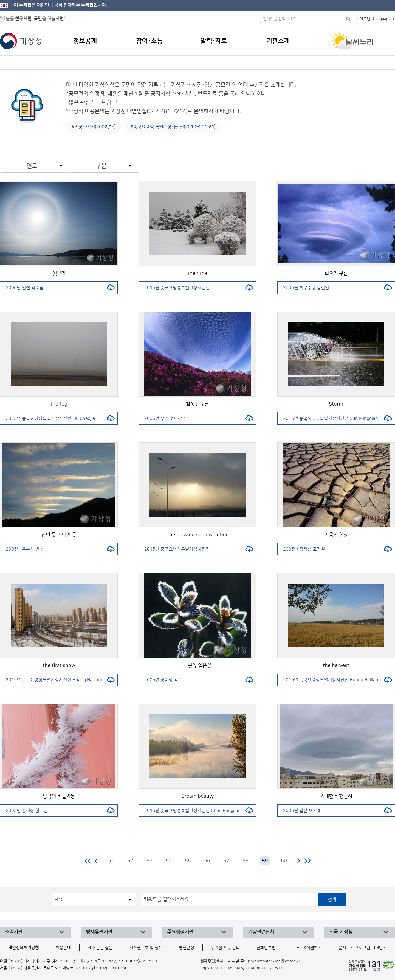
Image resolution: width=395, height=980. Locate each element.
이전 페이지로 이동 (97, 861)
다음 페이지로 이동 (298, 861)
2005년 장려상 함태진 (60, 811)
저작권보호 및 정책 (146, 948)
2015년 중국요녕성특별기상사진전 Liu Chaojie (60, 418)
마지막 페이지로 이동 (307, 861)
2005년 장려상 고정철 (338, 549)
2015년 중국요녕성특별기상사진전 (199, 288)
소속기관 (14, 932)
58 (246, 861)
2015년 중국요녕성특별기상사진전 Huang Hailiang (60, 680)
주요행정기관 (180, 932)
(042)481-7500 (144, 961)
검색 (332, 899)
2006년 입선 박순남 (60, 288)
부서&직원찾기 (309, 948)
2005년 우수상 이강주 (199, 418)
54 (169, 861)
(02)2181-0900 (114, 968)
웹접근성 (187, 948)
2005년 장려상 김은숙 (199, 680)
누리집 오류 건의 (225, 948)
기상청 (21, 41)
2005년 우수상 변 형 (60, 549)
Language (382, 19)
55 (188, 861)
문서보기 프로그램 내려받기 (363, 948)
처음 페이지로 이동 (88, 861)
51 (111, 861)
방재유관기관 (99, 932)
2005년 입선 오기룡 (338, 811)
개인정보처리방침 (24, 948)
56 (207, 861)
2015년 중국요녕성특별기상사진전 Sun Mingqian (338, 418)
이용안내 (63, 948)
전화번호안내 (268, 948)
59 (265, 861)
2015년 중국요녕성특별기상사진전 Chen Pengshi (199, 811)
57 (226, 861)
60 (284, 861)
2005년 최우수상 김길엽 (338, 288)
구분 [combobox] (101, 166)
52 (130, 861)
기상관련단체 (261, 932)
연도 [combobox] (32, 166)
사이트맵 (363, 19)
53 (149, 861)
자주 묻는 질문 (100, 948)
